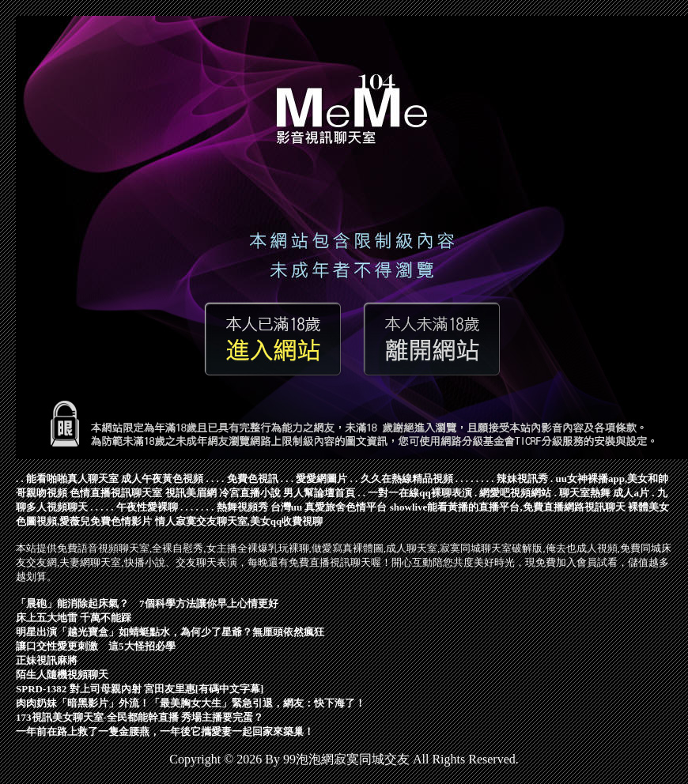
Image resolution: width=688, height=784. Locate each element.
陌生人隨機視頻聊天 (62, 675)
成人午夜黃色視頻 (162, 479)
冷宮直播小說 (250, 493)
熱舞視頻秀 (242, 507)
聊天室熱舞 (585, 493)
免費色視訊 (253, 479)
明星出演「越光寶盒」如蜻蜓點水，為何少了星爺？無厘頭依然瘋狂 (170, 632)
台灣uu (286, 507)
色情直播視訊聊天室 (116, 493)
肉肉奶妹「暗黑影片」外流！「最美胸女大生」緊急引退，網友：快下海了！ (191, 703)
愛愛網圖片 (321, 479)
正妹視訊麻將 (47, 660)
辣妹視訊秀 (522, 479)
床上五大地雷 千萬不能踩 (74, 618)
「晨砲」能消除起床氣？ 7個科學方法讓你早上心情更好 (147, 603)
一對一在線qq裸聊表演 (420, 493)
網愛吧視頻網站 (515, 493)
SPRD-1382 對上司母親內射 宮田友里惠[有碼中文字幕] (140, 689)
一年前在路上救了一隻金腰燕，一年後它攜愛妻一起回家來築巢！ (165, 731)
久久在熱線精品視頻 (407, 479)
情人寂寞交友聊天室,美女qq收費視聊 (239, 521)
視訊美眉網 (191, 493)
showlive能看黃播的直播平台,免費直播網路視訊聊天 (508, 507)
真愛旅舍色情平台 (346, 507)
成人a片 (631, 493)
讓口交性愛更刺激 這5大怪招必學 (96, 646)
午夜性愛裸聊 (147, 507)
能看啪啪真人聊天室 (72, 479)
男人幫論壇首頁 (319, 493)
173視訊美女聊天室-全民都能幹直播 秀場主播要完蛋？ (140, 717)
